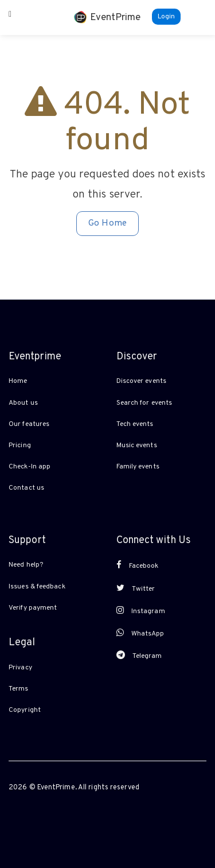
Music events (137, 445)
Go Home (107, 223)
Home (18, 381)
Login (167, 17)
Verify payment (33, 608)
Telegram (139, 656)
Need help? (26, 565)
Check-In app (30, 467)
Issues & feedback (37, 587)
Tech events (135, 424)
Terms (19, 689)
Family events (138, 467)
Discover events (142, 381)
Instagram (141, 611)
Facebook (138, 565)
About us (23, 403)
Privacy (20, 668)
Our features (29, 424)
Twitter (136, 588)
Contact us (26, 488)
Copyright (25, 710)
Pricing (20, 445)
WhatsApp (140, 633)
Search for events (144, 403)
